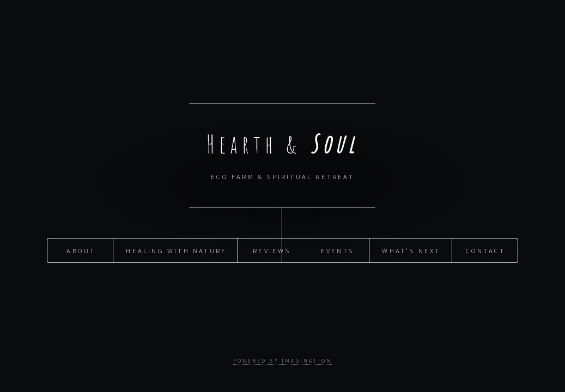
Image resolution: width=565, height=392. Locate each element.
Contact (485, 250)
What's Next (411, 250)
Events (337, 250)
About (81, 250)
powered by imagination (282, 361)
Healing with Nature (176, 250)
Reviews (272, 250)
